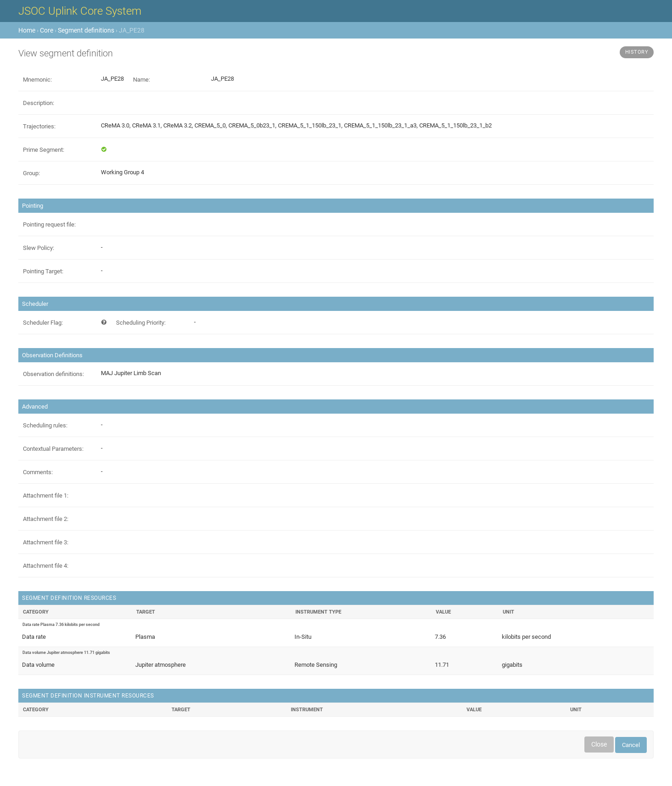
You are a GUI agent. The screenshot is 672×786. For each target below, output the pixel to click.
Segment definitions (86, 30)
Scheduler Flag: (43, 323)
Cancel (631, 745)
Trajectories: (39, 126)
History (637, 52)
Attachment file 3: (46, 542)
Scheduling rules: (45, 425)
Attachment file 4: (46, 566)
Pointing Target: (43, 271)
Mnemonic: (37, 80)
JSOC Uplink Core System (80, 11)
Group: (31, 173)
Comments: (38, 472)
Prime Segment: (44, 150)
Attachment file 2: (46, 519)
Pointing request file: (49, 224)
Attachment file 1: (46, 495)
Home (27, 30)
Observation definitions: (53, 374)
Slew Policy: (39, 248)
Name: (142, 80)
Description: (39, 103)
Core (47, 30)
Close (599, 744)
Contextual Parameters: (53, 449)
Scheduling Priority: (141, 323)
